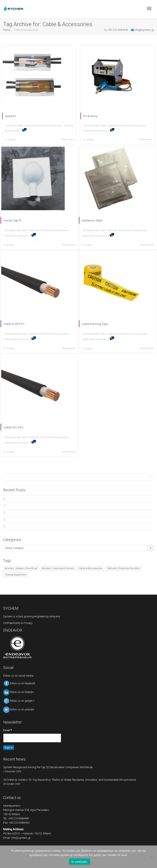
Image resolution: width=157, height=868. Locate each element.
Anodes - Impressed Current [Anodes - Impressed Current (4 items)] (58, 568)
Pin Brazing (89, 117)
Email (7, 730)
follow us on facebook (19, 683)
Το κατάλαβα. (79, 862)
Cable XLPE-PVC (19, 320)
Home (7, 30)
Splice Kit (9, 117)
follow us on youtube (19, 709)
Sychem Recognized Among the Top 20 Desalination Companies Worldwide (53, 499)
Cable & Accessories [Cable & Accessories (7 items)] (90, 568)
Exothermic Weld (97, 216)
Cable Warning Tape (99, 320)
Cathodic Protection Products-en (44, 127)
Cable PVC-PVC (18, 423)
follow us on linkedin (18, 692)
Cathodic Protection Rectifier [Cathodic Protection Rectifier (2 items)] (123, 568)
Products (14, 520)
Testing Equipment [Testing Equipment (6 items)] (15, 575)
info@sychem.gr (21, 838)
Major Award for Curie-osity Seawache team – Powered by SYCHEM (48, 513)
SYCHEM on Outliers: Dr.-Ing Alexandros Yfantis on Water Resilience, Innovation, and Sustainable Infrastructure (74, 506)
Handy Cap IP (17, 216)
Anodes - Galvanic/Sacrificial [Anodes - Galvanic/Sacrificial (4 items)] (21, 568)
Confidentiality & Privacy (18, 623)
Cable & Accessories (94, 132)
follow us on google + (19, 701)
